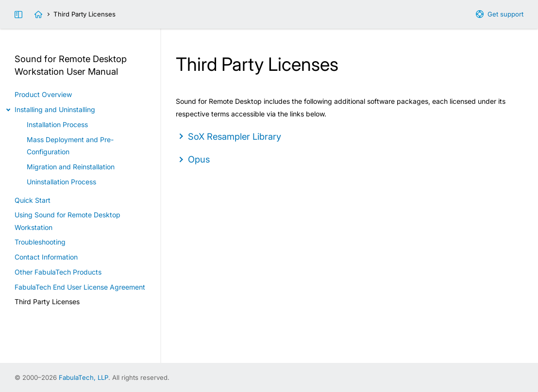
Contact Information (46, 257)
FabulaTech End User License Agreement (80, 287)
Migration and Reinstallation (71, 167)
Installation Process (57, 124)
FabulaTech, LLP (84, 377)
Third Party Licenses (47, 302)
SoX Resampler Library (235, 136)
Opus (199, 159)
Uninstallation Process (61, 182)
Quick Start (33, 200)
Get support (505, 14)
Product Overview (43, 94)
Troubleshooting (40, 242)
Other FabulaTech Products (58, 272)
